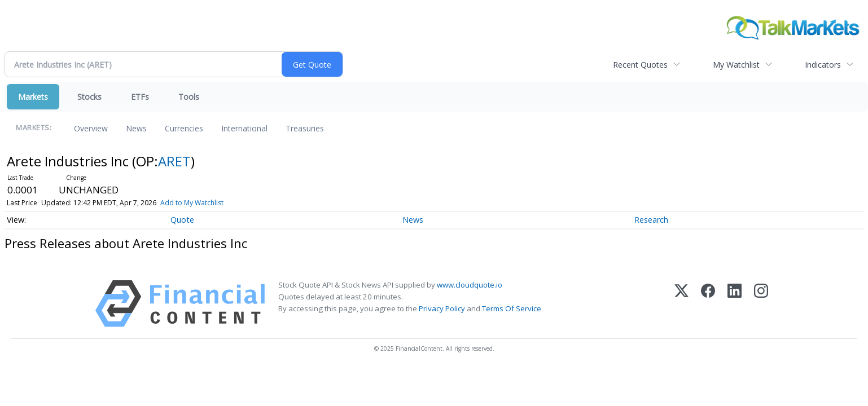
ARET (174, 161)
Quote (182, 220)
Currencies (184, 128)
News (136, 128)
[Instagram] (761, 304)
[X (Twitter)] (681, 304)
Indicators (823, 65)
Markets (33, 97)
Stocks (89, 97)
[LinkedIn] (735, 304)
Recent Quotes (640, 65)
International (244, 128)
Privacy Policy (442, 308)
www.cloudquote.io (470, 285)
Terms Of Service (512, 308)
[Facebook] (708, 304)
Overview (91, 128)
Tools (189, 97)
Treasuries (305, 128)
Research (651, 220)
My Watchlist (736, 65)
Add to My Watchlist (192, 203)
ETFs (140, 97)
